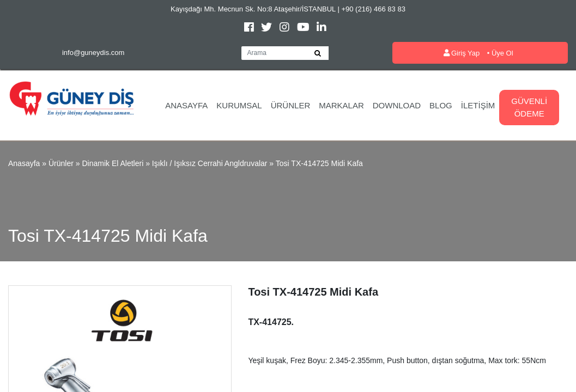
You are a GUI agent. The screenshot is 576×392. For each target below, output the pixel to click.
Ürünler (291, 105)
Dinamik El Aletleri (113, 163)
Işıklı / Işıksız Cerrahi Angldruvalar (210, 163)
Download (397, 105)
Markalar (341, 105)
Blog (441, 105)
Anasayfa (186, 105)
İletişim (478, 105)
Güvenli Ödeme (529, 107)
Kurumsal (239, 105)
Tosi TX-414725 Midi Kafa (319, 163)
